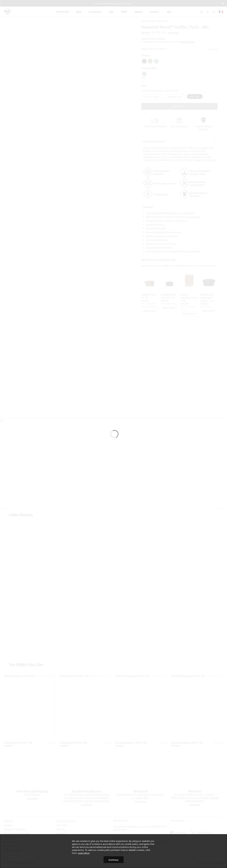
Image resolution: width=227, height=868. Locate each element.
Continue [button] (113, 860)
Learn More (84, 853)
